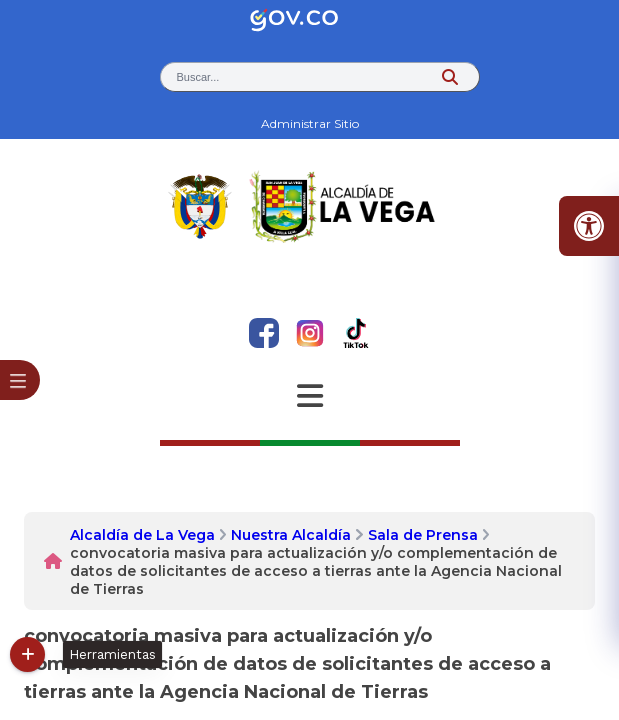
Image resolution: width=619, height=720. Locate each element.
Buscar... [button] (198, 77)
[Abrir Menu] (310, 396)
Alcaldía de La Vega (142, 535)
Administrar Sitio (310, 123)
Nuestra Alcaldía (291, 535)
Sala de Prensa (423, 535)
